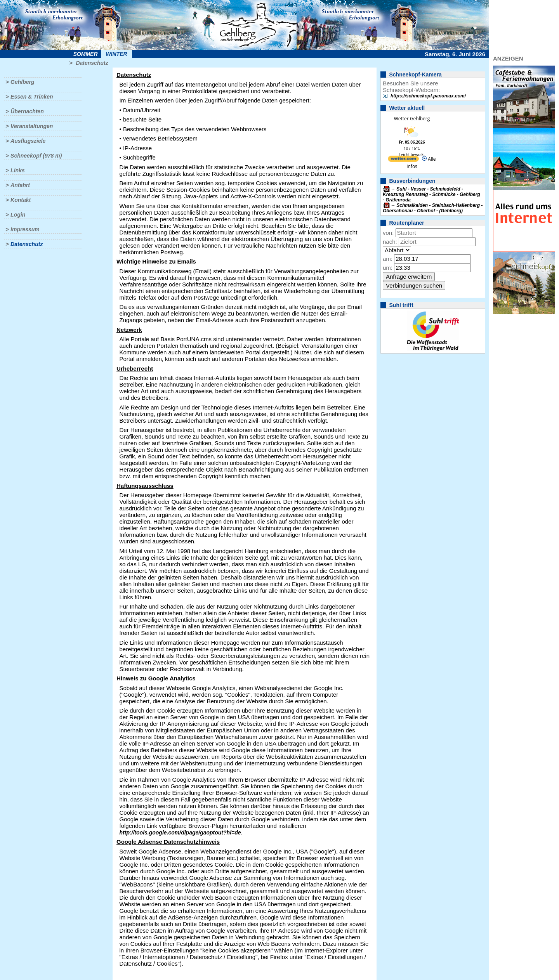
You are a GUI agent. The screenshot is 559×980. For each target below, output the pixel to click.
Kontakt (21, 200)
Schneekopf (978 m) (36, 156)
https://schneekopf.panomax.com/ (428, 96)
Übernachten (27, 111)
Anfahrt (20, 185)
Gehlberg (22, 82)
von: (388, 233)
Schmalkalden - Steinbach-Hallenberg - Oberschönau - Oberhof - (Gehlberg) (433, 208)
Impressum (25, 229)
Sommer (86, 54)
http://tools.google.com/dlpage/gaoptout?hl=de (180, 833)
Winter (116, 54)
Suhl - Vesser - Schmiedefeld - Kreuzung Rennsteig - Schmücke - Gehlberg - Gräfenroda (431, 194)
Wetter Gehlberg (412, 119)
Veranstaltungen (32, 126)
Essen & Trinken (32, 97)
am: (388, 259)
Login (18, 215)
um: (388, 268)
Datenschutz (92, 63)
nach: (390, 242)
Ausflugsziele (28, 141)
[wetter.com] (403, 160)
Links (18, 170)
